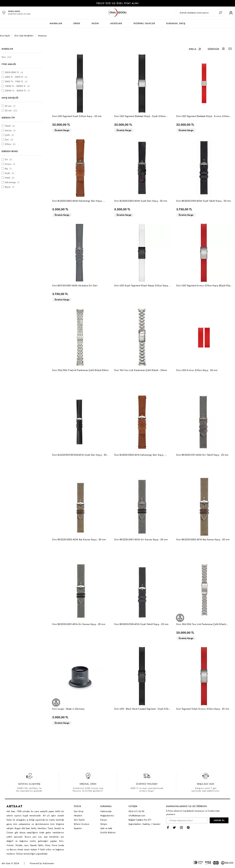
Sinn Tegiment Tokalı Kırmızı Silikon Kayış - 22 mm (203, 709)
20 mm (11, 111)
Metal (10, 178)
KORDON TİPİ (8, 118)
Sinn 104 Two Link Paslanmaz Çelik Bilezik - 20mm (141, 370)
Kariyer (104, 820)
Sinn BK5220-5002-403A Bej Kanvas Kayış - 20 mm (79, 539)
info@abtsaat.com (137, 816)
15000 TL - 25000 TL (17, 86)
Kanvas (10, 130)
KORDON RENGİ (10, 151)
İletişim (104, 824)
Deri (9, 140)
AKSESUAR (116, 23)
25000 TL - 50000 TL (17, 91)
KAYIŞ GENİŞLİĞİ (10, 98)
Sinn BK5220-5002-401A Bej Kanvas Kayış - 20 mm (203, 539)
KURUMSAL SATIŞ (176, 23)
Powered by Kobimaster (42, 863)
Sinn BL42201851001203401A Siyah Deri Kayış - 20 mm (79, 455)
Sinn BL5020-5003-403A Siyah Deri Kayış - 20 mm (141, 201)
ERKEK (77, 23)
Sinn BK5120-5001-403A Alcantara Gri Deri (75, 285)
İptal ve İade (106, 828)
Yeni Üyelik (79, 820)
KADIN (95, 23)
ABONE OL (219, 820)
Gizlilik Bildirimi (108, 833)
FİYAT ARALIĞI (9, 64)
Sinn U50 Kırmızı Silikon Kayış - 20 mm (197, 370)
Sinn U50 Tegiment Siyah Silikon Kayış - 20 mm (77, 116)
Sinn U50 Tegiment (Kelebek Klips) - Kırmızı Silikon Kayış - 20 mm (203, 116)
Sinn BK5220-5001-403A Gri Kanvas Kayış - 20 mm (141, 539)
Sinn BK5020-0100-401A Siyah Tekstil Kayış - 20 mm (141, 624)
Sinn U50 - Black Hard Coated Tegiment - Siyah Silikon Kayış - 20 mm (143, 709)
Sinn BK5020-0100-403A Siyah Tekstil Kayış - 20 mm (204, 201)
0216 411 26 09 (136, 811)
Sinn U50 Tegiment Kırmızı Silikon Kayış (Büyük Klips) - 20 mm (204, 286)
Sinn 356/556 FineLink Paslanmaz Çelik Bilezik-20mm (80, 370)
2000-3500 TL (14, 72)
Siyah (10, 173)
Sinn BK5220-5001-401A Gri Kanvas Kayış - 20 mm (79, 624)
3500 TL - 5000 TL (16, 77)
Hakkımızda (106, 811)
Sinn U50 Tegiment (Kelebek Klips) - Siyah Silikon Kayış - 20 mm (140, 116)
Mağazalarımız (107, 816)
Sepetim (78, 828)
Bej (8, 169)
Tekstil (10, 126)
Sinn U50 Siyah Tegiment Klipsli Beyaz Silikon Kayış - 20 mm (142, 286)
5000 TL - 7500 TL (16, 81)
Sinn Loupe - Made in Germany (68, 709)
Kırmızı (10, 164)
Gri (8, 159)
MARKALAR (56, 23)
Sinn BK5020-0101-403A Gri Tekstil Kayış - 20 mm (202, 455)
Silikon (10, 144)
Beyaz (10, 187)
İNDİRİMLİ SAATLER (144, 23)
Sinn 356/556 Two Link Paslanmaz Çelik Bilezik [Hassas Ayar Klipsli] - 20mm (201, 624)
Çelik (9, 135)
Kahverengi (12, 182)
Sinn (6, 57)
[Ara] (220, 13)
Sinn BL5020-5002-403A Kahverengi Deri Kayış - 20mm (78, 201)
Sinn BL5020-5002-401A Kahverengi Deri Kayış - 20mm (140, 455)
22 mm (10, 106)
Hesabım (78, 816)
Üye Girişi (79, 811)
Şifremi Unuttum (82, 824)
